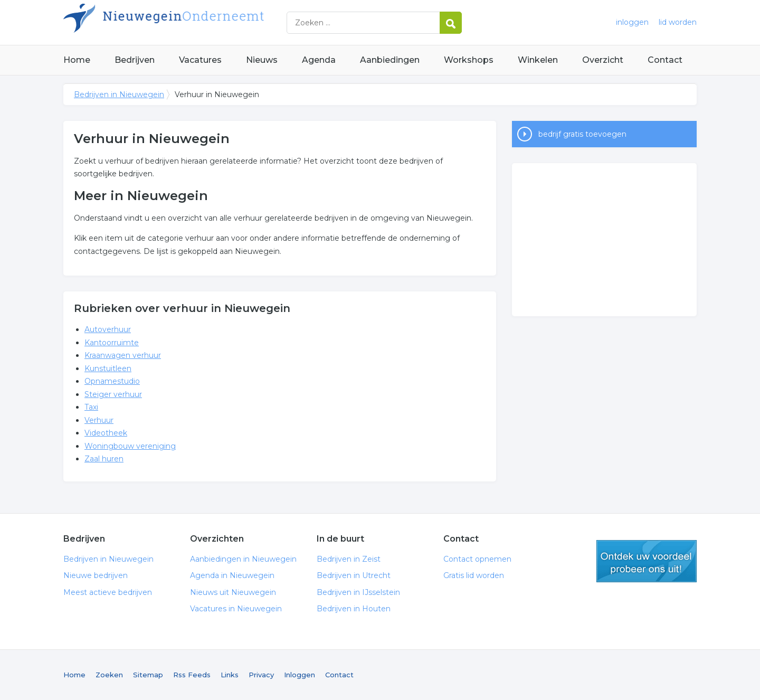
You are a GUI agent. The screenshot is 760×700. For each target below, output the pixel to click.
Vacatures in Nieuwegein (236, 609)
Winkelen (538, 60)
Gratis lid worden (474, 575)
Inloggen (300, 675)
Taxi (91, 407)
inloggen (632, 22)
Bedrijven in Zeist (349, 559)
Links (230, 675)
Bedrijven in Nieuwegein (195, 22)
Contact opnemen (477, 559)
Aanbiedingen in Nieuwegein (243, 559)
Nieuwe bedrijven (96, 575)
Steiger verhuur (113, 394)
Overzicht (603, 60)
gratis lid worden (647, 561)
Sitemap (148, 675)
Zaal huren (104, 459)
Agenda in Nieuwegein (232, 575)
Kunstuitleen (108, 368)
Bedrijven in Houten (354, 609)
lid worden (678, 22)
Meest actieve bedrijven (108, 592)
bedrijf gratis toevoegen (582, 134)
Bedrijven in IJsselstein (358, 592)
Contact (665, 60)
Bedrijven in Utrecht (354, 575)
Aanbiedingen (390, 60)
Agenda (319, 60)
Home (77, 60)
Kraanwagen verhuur (123, 355)
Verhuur (99, 420)
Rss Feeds (192, 675)
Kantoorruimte (112, 343)
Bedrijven (135, 60)
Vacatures (200, 60)
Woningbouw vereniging (130, 446)
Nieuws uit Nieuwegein (233, 592)
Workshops (469, 60)
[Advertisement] (604, 240)
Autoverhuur (108, 329)
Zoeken (109, 675)
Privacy (261, 675)
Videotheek (106, 433)
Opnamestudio (112, 381)
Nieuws (262, 60)
